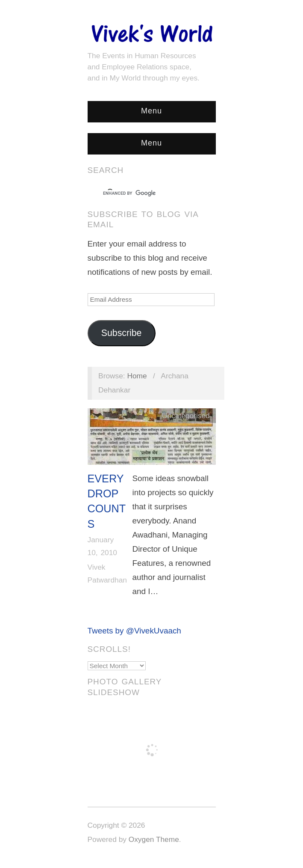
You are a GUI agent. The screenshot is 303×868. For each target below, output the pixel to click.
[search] (144, 193)
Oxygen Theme (154, 839)
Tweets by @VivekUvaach (134, 631)
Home (137, 376)
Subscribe (122, 333)
